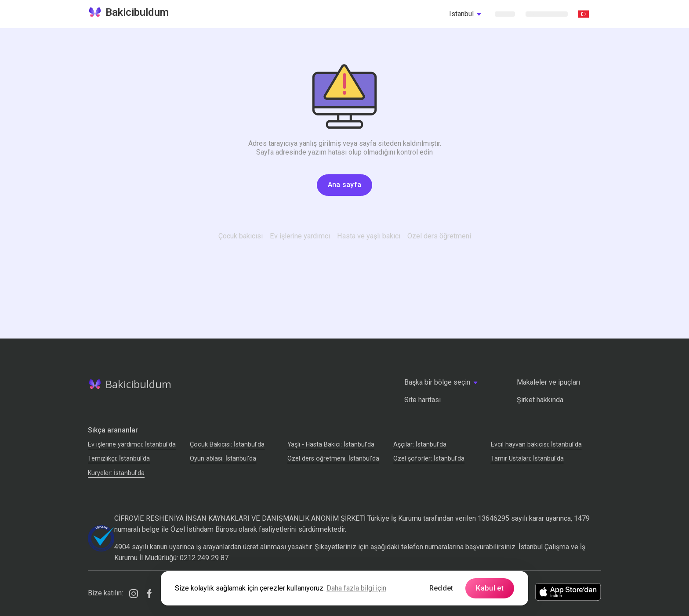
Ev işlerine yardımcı (300, 236)
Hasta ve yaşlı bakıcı (369, 236)
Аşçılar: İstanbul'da (420, 444)
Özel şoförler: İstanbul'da (429, 458)
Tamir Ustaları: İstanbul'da (527, 458)
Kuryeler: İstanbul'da (116, 473)
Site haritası (422, 400)
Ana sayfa (345, 185)
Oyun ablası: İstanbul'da (223, 458)
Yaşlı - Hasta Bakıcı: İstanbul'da (331, 444)
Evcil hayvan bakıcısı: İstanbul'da (536, 444)
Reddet (441, 588)
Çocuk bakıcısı (241, 236)
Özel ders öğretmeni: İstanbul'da (333, 458)
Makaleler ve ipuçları (548, 382)
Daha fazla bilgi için (356, 588)
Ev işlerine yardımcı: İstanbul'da (132, 444)
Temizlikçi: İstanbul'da (119, 458)
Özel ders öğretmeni (439, 236)
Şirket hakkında (540, 400)
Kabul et (490, 588)
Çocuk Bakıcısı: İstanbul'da (227, 444)
